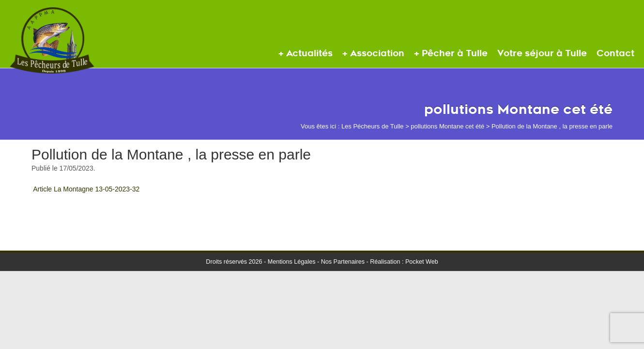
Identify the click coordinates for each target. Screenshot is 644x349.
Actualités (309, 53)
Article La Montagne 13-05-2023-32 (86, 189)
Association (377, 53)
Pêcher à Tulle (455, 53)
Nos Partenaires (343, 262)
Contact (615, 53)
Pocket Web (422, 262)
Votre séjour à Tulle (542, 53)
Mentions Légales (292, 262)
